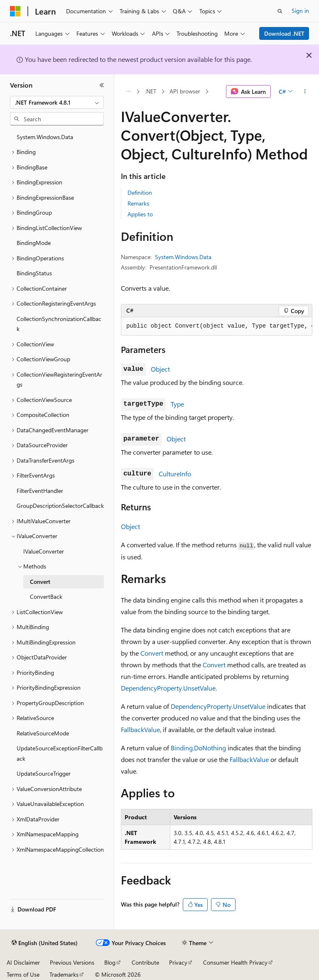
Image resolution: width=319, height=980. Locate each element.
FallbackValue (140, 729)
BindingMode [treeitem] (34, 243)
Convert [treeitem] (40, 582)
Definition (140, 192)
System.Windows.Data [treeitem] (45, 137)
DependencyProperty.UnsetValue (168, 688)
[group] (217, 326)
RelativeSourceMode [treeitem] (43, 733)
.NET (151, 91)
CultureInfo (175, 474)
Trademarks (64, 974)
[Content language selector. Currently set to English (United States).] (45, 943)
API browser (185, 91)
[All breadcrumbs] (128, 92)
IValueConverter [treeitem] (44, 551)
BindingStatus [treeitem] (34, 273)
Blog (110, 962)
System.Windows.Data (183, 257)
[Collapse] (102, 85)
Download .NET (284, 33)
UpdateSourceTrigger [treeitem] (44, 773)
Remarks (138, 203)
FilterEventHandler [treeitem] (40, 491)
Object (160, 369)
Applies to (140, 214)
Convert (152, 653)
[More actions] (305, 92)
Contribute (145, 962)
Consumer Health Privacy (235, 962)
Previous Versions (72, 962)
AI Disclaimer (23, 962)
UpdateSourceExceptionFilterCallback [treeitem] (60, 753)
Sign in (300, 11)
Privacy (178, 962)
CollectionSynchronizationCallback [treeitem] (59, 324)
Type (177, 404)
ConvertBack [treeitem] (46, 597)
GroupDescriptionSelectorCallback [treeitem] (60, 506)
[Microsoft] (15, 11)
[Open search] (280, 11)
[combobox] (57, 103)
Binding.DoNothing (198, 748)
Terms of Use (23, 974)
